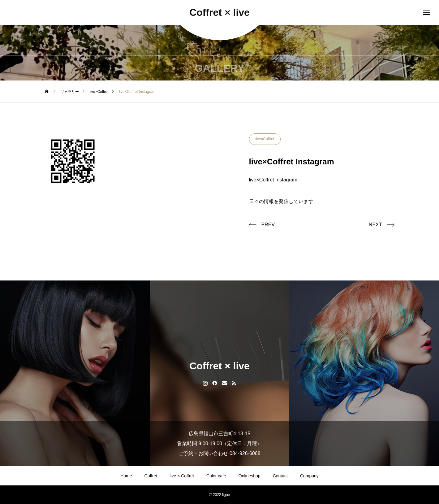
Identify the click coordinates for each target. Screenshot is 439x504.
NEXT (375, 225)
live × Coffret (182, 476)
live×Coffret (265, 139)
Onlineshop (250, 476)
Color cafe (216, 476)
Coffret (151, 476)
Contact (280, 476)
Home (126, 476)
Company (309, 476)
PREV (268, 225)
